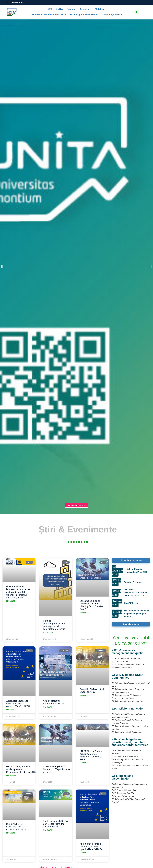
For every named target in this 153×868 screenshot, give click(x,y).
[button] (137, 12)
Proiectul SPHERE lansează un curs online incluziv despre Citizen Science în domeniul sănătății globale (18, 592)
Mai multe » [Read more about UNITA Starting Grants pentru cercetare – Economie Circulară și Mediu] (85, 763)
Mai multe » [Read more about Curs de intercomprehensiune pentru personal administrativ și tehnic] (48, 633)
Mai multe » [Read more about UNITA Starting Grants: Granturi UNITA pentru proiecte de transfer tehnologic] (48, 773)
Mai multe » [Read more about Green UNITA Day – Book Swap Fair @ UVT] (85, 695)
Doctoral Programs (133, 582)
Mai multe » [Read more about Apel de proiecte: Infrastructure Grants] (48, 707)
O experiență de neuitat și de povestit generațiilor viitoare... (137, 614)
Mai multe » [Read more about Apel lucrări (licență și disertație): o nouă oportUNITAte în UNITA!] (11, 710)
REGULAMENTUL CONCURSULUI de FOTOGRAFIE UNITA (16, 827)
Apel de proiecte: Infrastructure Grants (54, 702)
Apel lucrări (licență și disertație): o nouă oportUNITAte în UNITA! (18, 703)
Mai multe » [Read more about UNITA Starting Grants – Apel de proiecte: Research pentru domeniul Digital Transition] (11, 775)
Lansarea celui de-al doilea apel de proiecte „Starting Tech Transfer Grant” (91, 605)
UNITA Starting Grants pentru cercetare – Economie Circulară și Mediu (91, 755)
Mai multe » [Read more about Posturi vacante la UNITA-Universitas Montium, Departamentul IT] (48, 830)
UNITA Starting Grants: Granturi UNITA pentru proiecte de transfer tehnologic (70, 768)
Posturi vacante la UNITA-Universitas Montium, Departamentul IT (56, 824)
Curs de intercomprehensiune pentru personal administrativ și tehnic (54, 625)
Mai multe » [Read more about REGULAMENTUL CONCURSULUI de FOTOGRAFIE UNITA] (11, 833)
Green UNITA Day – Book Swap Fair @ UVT (92, 691)
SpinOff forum (131, 603)
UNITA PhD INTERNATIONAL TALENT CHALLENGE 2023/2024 (136, 593)
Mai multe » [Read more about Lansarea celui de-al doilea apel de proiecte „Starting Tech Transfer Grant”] (85, 613)
